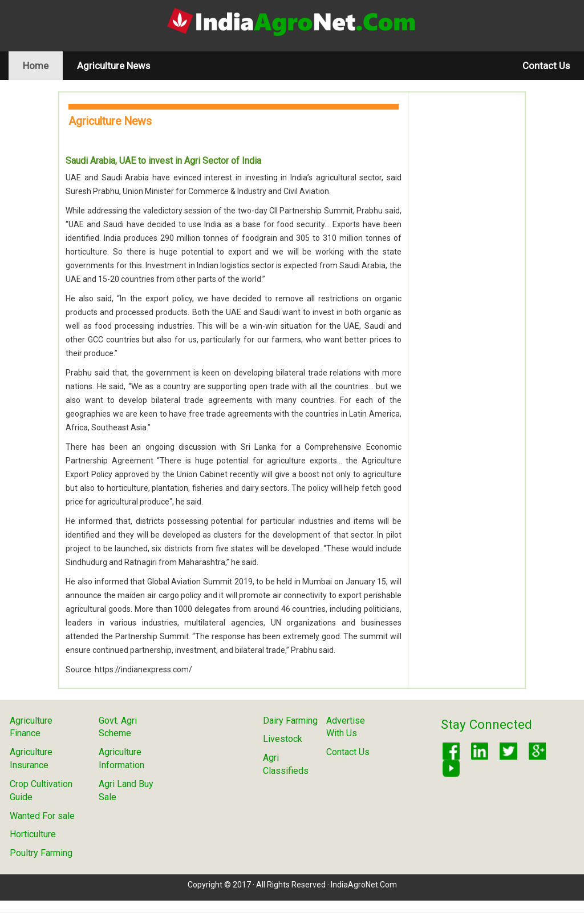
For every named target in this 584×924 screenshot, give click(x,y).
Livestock (283, 739)
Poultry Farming (41, 853)
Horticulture (33, 834)
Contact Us (546, 66)
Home (43, 65)
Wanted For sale (42, 816)
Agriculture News (113, 66)
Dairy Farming (290, 721)
